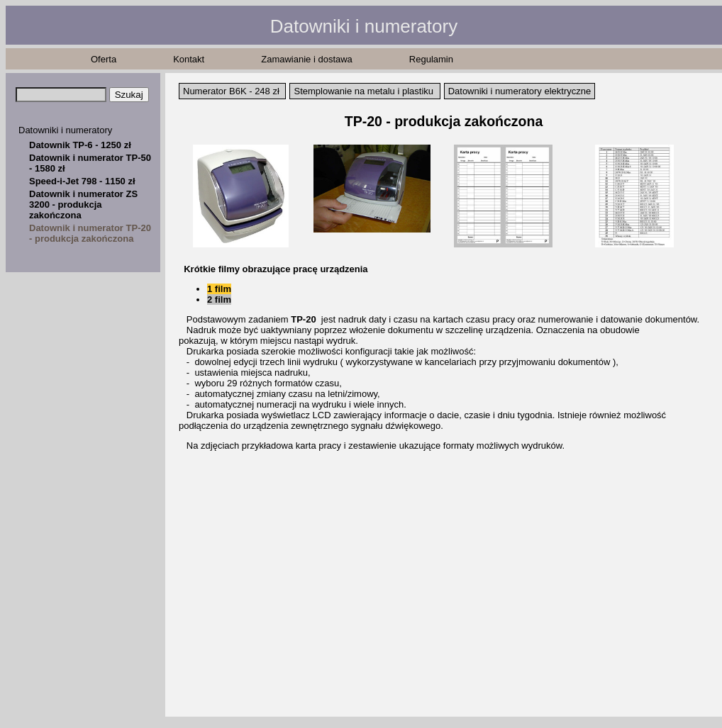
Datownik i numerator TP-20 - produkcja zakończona (90, 233)
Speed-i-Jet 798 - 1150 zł (82, 181)
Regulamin (431, 59)
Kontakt (189, 59)
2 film (219, 299)
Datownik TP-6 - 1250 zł (80, 145)
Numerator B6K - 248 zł (231, 91)
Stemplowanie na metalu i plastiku (363, 91)
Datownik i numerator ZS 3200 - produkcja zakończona (83, 205)
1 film (219, 289)
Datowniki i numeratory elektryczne (520, 91)
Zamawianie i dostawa (307, 59)
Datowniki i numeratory (65, 130)
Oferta (104, 59)
